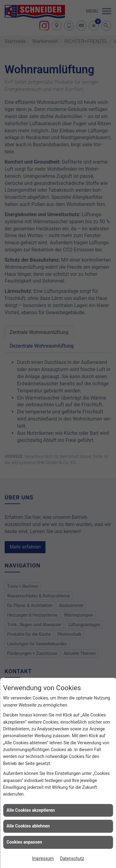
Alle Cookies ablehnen (28, 826)
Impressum (43, 858)
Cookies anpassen (24, 842)
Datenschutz (72, 858)
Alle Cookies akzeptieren (31, 810)
